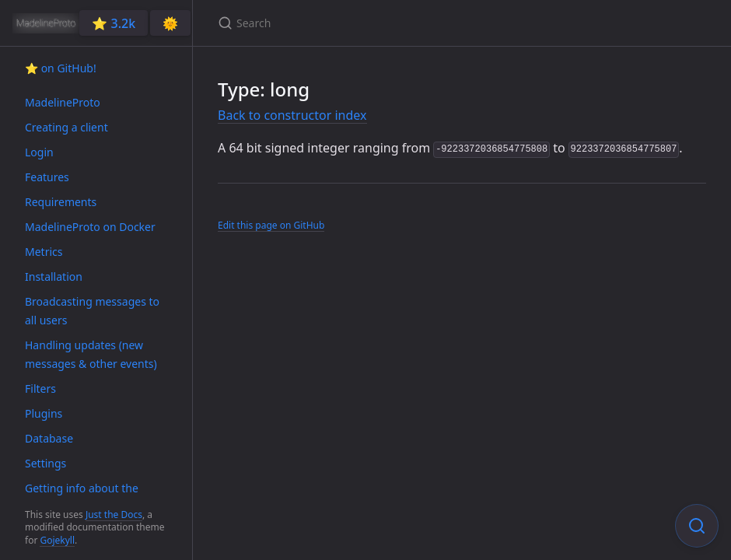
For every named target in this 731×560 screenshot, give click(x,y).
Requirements (61, 202)
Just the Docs (114, 514)
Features (47, 177)
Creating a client (66, 127)
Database (49, 438)
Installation (54, 276)
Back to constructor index (292, 115)
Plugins (44, 413)
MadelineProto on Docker (90, 227)
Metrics (44, 252)
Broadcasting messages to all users (92, 311)
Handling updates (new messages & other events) (91, 354)
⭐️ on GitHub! (61, 68)
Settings (45, 463)
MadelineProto (63, 102)
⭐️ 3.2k (114, 23)
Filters (40, 388)
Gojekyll (57, 540)
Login (39, 152)
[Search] (401, 23)
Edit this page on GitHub (271, 225)
